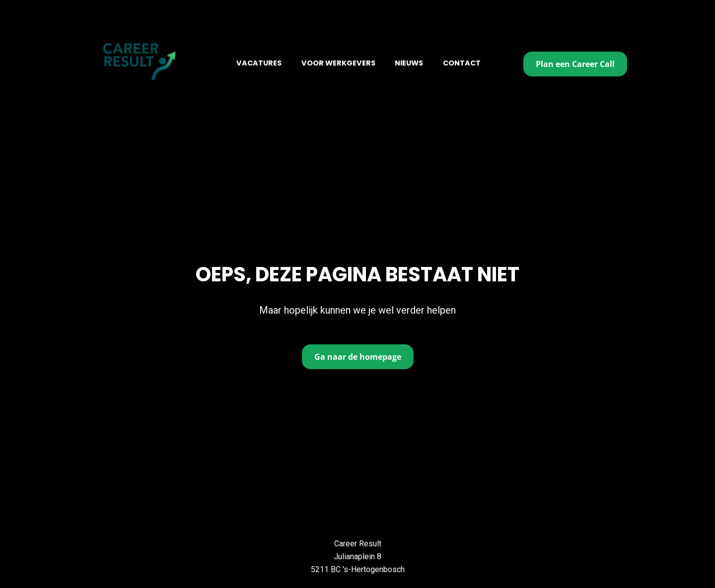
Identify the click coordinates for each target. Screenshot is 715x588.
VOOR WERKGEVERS (338, 63)
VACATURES (259, 63)
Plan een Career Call (575, 64)
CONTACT (462, 63)
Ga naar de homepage (358, 345)
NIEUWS (409, 63)
